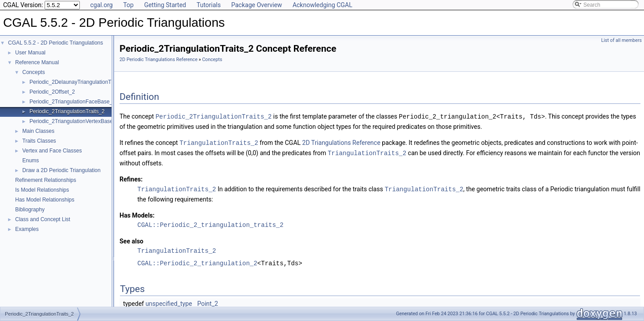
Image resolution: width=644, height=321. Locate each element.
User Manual (30, 53)
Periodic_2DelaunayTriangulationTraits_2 (78, 82)
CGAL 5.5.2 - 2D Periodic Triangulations (56, 43)
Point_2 (208, 302)
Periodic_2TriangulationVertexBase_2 (74, 121)
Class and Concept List (43, 219)
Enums (31, 160)
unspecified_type (169, 302)
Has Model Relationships (45, 200)
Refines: (131, 178)
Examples (27, 229)
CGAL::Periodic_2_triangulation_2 (197, 261)
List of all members (621, 40)
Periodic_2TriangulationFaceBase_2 (72, 102)
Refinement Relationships (46, 180)
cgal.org (101, 5)
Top (128, 5)
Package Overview (256, 5)
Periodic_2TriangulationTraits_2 (67, 111)
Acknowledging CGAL (322, 5)
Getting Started (165, 5)
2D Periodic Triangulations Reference (159, 60)
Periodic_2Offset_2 (52, 92)
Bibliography (30, 210)
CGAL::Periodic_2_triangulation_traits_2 (211, 223)
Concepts (34, 72)
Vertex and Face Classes (52, 151)
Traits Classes (39, 141)
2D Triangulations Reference (341, 142)
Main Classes (38, 131)
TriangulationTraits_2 (219, 142)
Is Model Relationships (42, 190)
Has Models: (137, 214)
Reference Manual (37, 62)
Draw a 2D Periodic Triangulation (61, 170)
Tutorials (209, 5)
